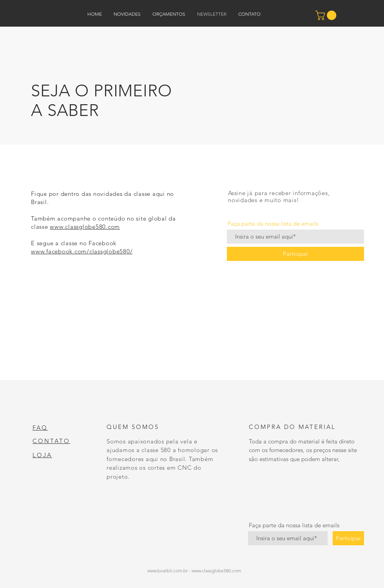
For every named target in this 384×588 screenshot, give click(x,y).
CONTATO (51, 441)
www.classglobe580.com (85, 227)
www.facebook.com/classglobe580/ (82, 251)
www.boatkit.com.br (168, 571)
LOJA (42, 455)
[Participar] (295, 254)
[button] (327, 15)
